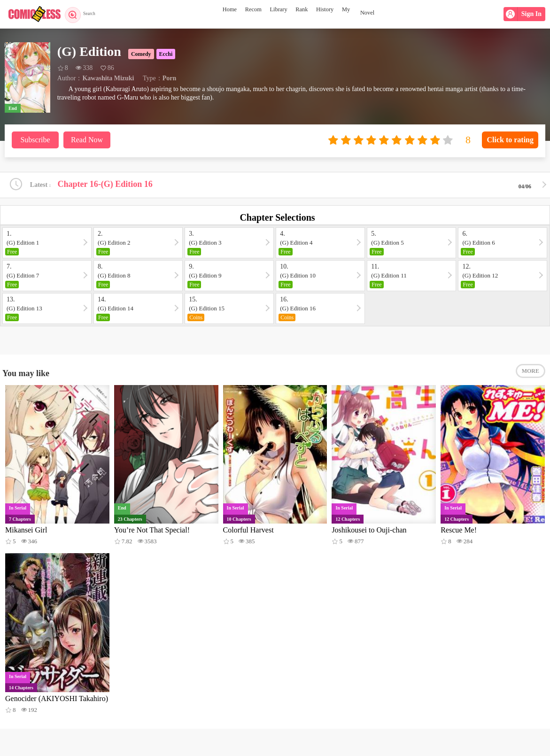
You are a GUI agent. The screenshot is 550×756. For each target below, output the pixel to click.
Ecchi (166, 54)
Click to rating (510, 140)
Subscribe (35, 140)
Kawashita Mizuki (108, 78)
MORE (531, 376)
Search (83, 14)
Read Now (87, 140)
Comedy (141, 54)
